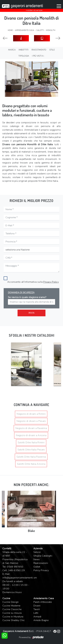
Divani (37, 606)
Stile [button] (52, 50)
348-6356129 (16, 570)
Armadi (37, 617)
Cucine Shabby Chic (14, 620)
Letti (36, 613)
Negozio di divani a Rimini (31, 414)
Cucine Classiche (12, 609)
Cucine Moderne (11, 606)
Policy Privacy (41, 570)
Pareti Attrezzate (43, 602)
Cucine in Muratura (13, 617)
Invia (32, 313)
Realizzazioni (41, 563)
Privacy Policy (51, 282)
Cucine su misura (12, 613)
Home (10, 30)
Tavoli (37, 609)
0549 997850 (15, 567)
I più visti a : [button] (38, 56)
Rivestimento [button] (39, 50)
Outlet (37, 567)
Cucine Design (11, 602)
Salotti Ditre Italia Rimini (31, 443)
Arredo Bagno (41, 620)
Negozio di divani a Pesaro (31, 421)
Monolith (51, 30)
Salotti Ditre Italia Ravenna (31, 457)
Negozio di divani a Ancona (31, 435)
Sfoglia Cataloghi (43, 556)
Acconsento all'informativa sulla (33, 282)
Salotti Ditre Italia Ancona (31, 464)
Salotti (40, 30)
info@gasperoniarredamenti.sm (20, 578)
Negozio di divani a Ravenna (31, 428)
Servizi (37, 552)
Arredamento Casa (25, 30)
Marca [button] (12, 50)
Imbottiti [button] (23, 50)
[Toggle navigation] (59, 6)
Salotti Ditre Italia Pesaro (31, 450)
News (37, 559)
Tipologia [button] (24, 56)
